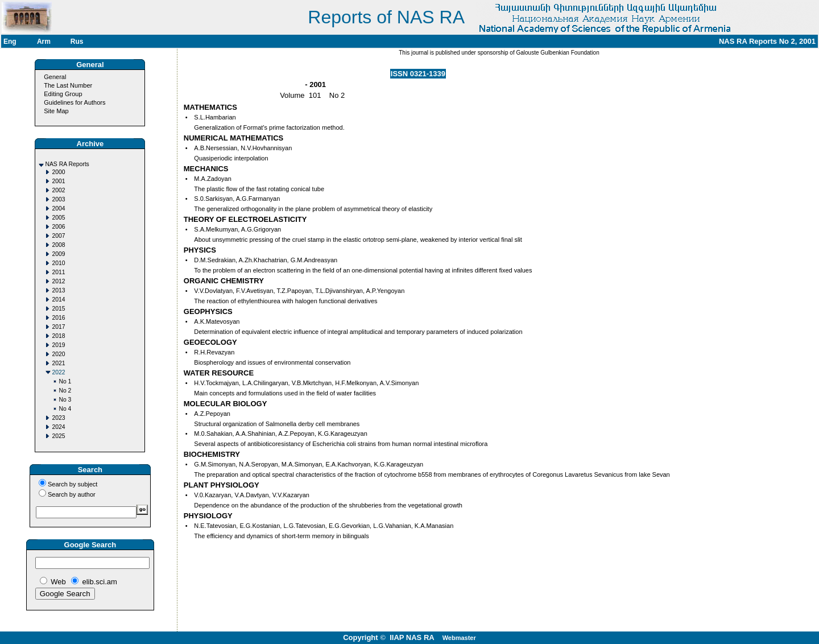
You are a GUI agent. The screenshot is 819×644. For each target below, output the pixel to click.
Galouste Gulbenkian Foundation (557, 53)
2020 (58, 354)
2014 (58, 300)
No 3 (65, 400)
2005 (58, 218)
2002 (58, 190)
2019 (58, 345)
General (55, 77)
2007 (58, 236)
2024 (58, 427)
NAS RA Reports (67, 164)
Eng (10, 42)
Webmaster (459, 638)
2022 (58, 372)
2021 (58, 363)
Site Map (56, 111)
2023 (58, 418)
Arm (44, 42)
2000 (58, 172)
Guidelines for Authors (75, 102)
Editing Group (63, 94)
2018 (58, 336)
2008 (58, 245)
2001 (58, 181)
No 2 (65, 391)
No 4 (65, 409)
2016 (58, 318)
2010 (58, 263)
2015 (58, 309)
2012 (58, 281)
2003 (58, 199)
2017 (58, 327)
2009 (58, 254)
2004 (58, 209)
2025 (58, 436)
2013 (58, 290)
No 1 (65, 381)
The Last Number (68, 85)
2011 (58, 272)
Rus (77, 42)
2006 (58, 227)
